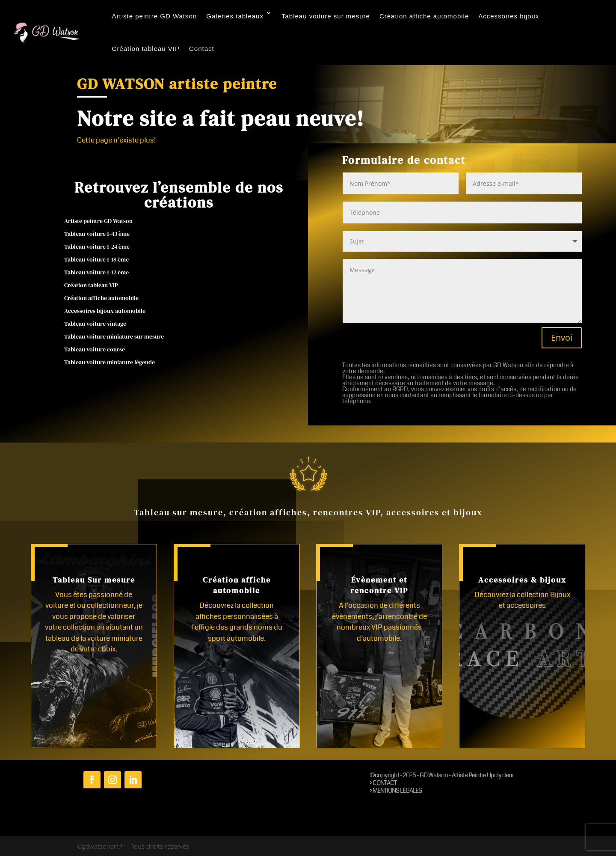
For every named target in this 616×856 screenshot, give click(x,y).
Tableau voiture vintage (95, 324)
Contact (202, 49)
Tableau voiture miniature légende (110, 363)
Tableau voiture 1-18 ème (96, 260)
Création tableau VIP (146, 49)
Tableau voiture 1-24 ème (97, 247)
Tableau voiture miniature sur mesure (114, 337)
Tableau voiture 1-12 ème (96, 273)
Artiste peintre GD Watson (155, 16)
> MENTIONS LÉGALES (396, 791)
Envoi (562, 337)
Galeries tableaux (235, 16)
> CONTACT (383, 783)
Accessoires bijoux (509, 16)
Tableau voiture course (95, 350)
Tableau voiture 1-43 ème (97, 234)
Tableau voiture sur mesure (326, 16)
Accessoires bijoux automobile (105, 311)
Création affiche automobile (424, 16)
